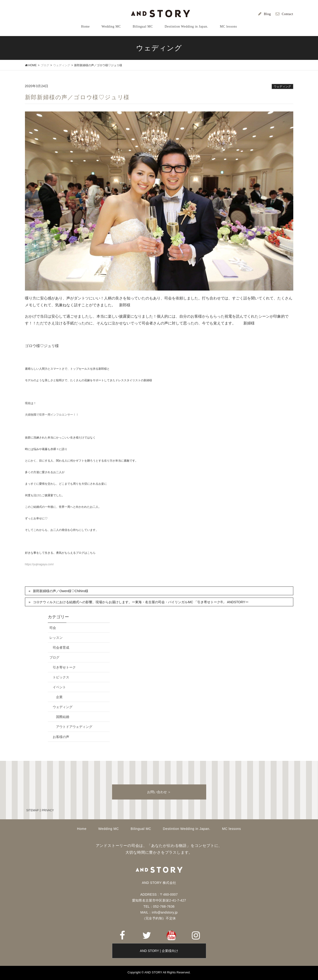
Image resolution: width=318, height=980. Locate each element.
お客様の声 (61, 737)
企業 (59, 697)
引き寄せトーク (64, 667)
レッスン (56, 638)
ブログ (54, 657)
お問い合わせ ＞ (159, 792)
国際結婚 (63, 717)
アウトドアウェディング (74, 727)
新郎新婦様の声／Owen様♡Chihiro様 (61, 591)
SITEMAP (33, 810)
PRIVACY (48, 810)
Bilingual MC (141, 829)
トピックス (61, 677)
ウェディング (282, 86)
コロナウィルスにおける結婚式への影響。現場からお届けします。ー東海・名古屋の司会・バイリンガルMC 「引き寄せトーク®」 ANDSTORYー (141, 602)
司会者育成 (61, 648)
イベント (59, 687)
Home (82, 829)
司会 (53, 628)
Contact (287, 14)
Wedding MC (109, 829)
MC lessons (232, 829)
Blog (267, 14)
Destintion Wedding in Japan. (187, 829)
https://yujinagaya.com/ (39, 564)
